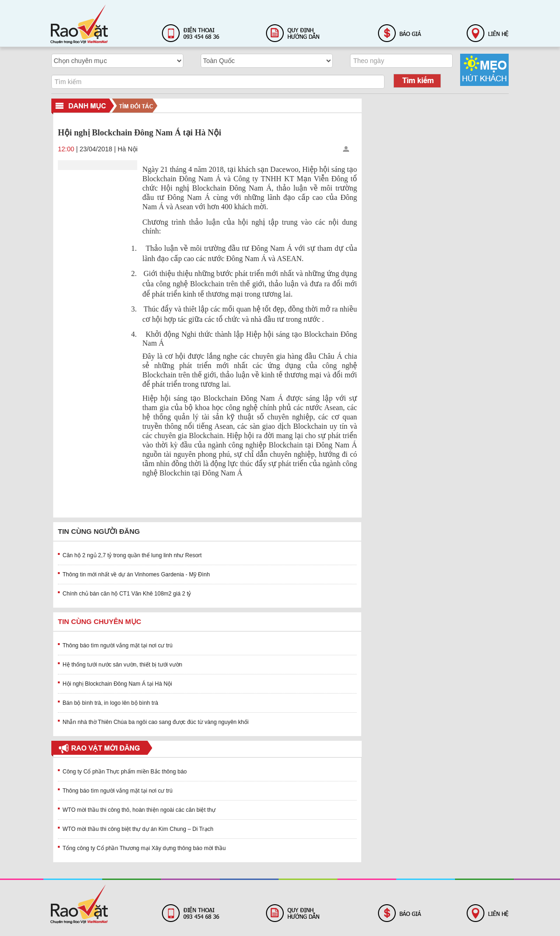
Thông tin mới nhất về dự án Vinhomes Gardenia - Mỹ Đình (136, 574)
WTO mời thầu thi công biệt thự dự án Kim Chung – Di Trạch (138, 829)
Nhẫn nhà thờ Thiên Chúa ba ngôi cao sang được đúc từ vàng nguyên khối (156, 722)
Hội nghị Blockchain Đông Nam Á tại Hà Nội (117, 684)
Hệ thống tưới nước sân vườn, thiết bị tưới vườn (122, 665)
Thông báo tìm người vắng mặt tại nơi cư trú (118, 645)
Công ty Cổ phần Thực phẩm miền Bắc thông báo (125, 772)
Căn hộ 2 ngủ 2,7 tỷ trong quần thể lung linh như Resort (132, 555)
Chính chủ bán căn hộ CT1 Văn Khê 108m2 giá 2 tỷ (127, 594)
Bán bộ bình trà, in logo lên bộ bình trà (110, 703)
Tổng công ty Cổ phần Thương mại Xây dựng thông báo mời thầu (144, 848)
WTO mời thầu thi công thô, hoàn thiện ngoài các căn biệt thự (139, 810)
